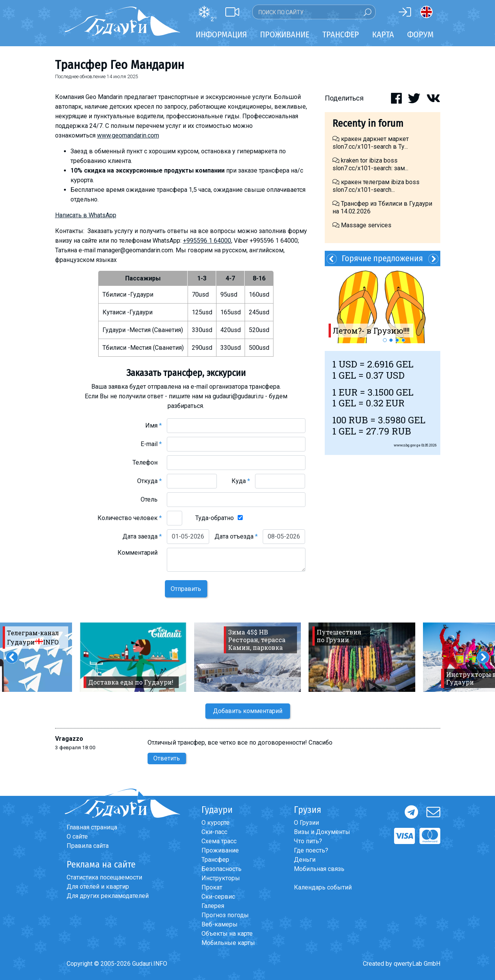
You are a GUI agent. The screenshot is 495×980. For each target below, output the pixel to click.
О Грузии (306, 823)
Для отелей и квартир (98, 887)
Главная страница (92, 827)
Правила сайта (88, 846)
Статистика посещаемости (104, 877)
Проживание (220, 850)
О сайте (77, 837)
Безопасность (221, 869)
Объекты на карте (227, 934)
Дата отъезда (236, 536)
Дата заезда (142, 536)
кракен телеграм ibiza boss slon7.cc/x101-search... (376, 186)
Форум (420, 34)
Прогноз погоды (225, 915)
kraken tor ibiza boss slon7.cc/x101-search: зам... (370, 164)
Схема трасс (219, 841)
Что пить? (308, 841)
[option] (383, 305)
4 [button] (403, 340)
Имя (154, 425)
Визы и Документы (322, 832)
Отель (151, 499)
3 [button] (397, 340)
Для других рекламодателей (108, 896)
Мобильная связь (319, 869)
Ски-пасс (214, 832)
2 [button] (391, 340)
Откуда (149, 481)
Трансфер (215, 860)
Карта (383, 34)
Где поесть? (311, 850)
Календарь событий (323, 887)
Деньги (305, 860)
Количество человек (130, 518)
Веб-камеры (220, 924)
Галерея (213, 906)
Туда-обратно (215, 518)
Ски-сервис (218, 897)
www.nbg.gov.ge (407, 445)
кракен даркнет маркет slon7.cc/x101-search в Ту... (371, 143)
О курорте (216, 823)
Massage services (362, 225)
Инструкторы (221, 878)
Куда (241, 481)
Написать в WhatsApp (86, 215)
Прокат (212, 887)
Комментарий (140, 553)
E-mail (151, 444)
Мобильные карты (228, 943)
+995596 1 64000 (207, 241)
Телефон (147, 462)
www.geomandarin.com (128, 135)
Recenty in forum (368, 123)
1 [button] (385, 340)
